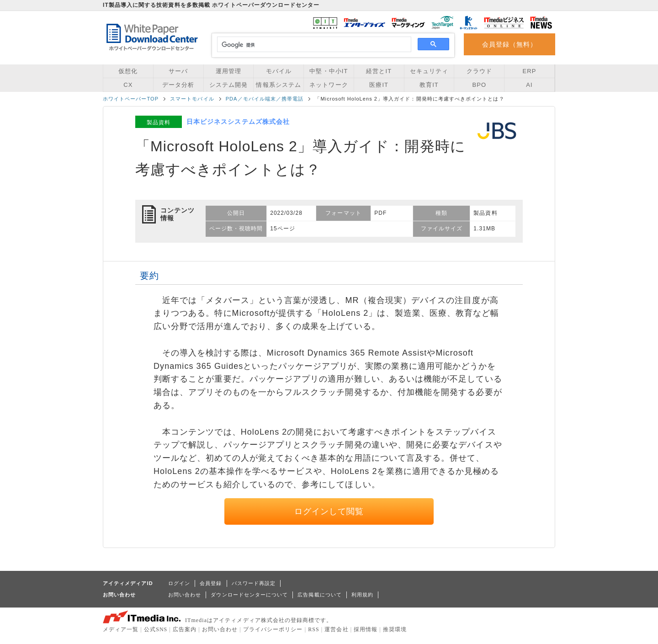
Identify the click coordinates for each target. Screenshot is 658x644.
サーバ (178, 71)
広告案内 (185, 629)
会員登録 (211, 583)
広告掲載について (320, 595)
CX (128, 85)
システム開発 (228, 85)
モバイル (279, 71)
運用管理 (228, 71)
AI (529, 85)
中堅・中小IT (329, 71)
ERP (530, 71)
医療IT (379, 85)
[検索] (313, 45)
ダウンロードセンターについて (249, 595)
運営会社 (336, 629)
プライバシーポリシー (273, 629)
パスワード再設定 (254, 583)
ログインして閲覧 (329, 511)
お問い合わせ (185, 595)
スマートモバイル (192, 99)
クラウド (479, 71)
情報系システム (278, 85)
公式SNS (156, 629)
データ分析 (178, 85)
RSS (314, 629)
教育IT (429, 85)
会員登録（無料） (510, 44)
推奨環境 (395, 629)
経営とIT (379, 71)
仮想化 (128, 71)
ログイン (179, 583)
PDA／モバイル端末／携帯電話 (265, 99)
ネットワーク (329, 85)
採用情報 (366, 629)
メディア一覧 (121, 629)
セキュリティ (429, 71)
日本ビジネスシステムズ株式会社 (238, 122)
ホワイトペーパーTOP (131, 99)
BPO (479, 85)
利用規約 (362, 595)
